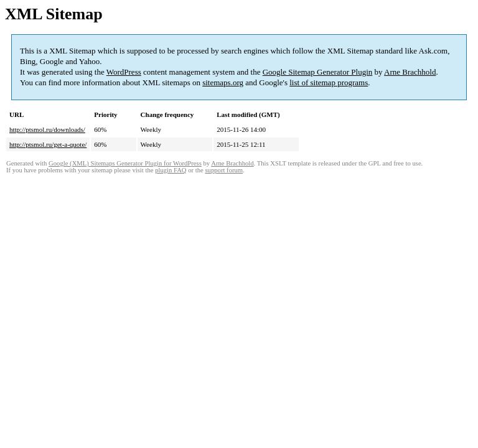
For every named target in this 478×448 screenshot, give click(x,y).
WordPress (124, 72)
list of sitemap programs (329, 82)
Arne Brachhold (410, 72)
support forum (224, 170)
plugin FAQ (171, 170)
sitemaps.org (223, 82)
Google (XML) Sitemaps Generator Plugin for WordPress (125, 163)
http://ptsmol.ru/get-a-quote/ (48, 144)
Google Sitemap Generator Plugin (318, 72)
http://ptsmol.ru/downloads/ (47, 129)
